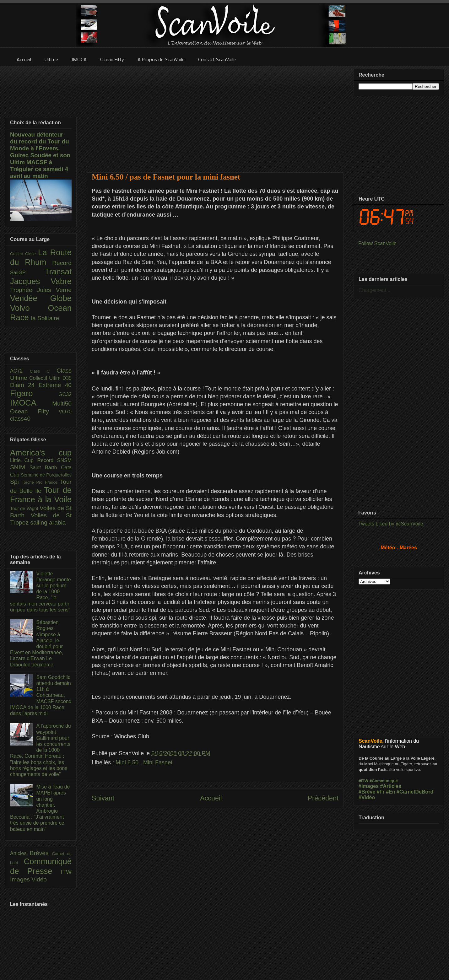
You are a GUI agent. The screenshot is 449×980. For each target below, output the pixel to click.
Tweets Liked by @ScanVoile (391, 524)
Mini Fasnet (158, 762)
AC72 (20, 371)
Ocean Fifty (34, 411)
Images (21, 879)
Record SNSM (54, 460)
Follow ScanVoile (377, 243)
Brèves (41, 853)
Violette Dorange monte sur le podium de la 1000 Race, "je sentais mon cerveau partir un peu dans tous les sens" (41, 592)
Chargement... (374, 290)
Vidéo (39, 879)
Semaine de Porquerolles (46, 475)
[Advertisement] (215, 115)
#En (390, 792)
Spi (16, 482)
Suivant (103, 798)
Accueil (211, 798)
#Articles (391, 786)
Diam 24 (24, 385)
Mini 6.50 (128, 762)
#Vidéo (367, 797)
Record (62, 263)
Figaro (34, 393)
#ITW (363, 781)
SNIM (20, 467)
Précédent (323, 798)
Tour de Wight (25, 509)
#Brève (367, 792)
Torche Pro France (41, 482)
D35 (67, 378)
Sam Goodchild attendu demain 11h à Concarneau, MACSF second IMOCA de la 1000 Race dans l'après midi (41, 695)
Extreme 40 (55, 385)
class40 (20, 419)
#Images (369, 786)
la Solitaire (45, 318)
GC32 (65, 394)
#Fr (381, 792)
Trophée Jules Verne (41, 290)
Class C (43, 371)
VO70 (65, 412)
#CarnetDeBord (415, 792)
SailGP (27, 273)
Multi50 (62, 404)
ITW (66, 872)
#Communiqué (384, 781)
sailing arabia (48, 522)
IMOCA (31, 403)
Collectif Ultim (46, 378)
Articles (20, 853)
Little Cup (24, 460)
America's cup (41, 453)
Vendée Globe (41, 298)
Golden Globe (24, 254)
